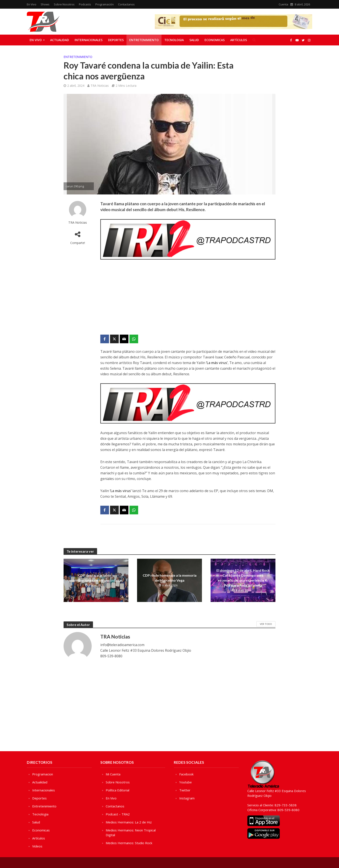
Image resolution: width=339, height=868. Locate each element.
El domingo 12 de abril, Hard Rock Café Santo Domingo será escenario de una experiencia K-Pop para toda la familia (243, 578)
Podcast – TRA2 (118, 814)
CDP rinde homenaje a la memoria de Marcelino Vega (170, 578)
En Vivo (32, 4)
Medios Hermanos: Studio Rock (129, 843)
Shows (45, 4)
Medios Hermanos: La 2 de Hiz (129, 822)
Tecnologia (174, 40)
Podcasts (85, 4)
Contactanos (126, 4)
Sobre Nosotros (64, 4)
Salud (194, 40)
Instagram (187, 798)
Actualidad (60, 40)
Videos (37, 846)
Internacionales (89, 40)
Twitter (185, 790)
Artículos (239, 40)
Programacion (43, 774)
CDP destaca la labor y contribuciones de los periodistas (96, 578)
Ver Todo (266, 624)
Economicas (215, 40)
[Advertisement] (188, 298)
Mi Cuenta (113, 774)
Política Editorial (118, 790)
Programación (105, 4)
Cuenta (283, 4)
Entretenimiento (144, 40)
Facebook (186, 774)
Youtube (185, 782)
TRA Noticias (100, 86)
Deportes (116, 40)
